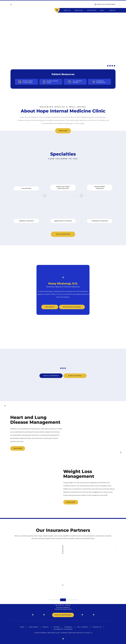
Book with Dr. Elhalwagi (72, 307)
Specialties (79, 10)
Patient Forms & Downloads (28, 82)
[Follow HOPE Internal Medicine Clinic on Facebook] (33, 615)
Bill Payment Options (77, 82)
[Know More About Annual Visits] (114, 66)
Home (59, 10)
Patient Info (92, 10)
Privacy (46, 627)
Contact (112, 10)
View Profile (50, 307)
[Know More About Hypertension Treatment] (108, 66)
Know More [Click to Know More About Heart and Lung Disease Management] (18, 448)
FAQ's (102, 10)
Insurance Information (101, 82)
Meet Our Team (63, 260)
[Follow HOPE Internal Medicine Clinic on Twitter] (44, 615)
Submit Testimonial (75, 376)
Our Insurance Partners (63, 530)
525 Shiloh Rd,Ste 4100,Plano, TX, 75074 (63, 591)
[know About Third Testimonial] (65, 368)
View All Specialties (63, 234)
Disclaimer (33, 627)
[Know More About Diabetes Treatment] (112, 66)
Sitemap (57, 627)
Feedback (68, 627)
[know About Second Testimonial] (63, 368)
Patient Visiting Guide (52, 82)
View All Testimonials (51, 376)
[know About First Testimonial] (61, 368)
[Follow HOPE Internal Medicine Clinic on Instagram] (82, 615)
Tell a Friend (82, 627)
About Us (67, 10)
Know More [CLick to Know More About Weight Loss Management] (71, 502)
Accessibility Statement (63, 629)
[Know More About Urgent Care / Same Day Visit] (110, 66)
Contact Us (97, 627)
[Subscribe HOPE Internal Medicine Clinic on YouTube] (94, 615)
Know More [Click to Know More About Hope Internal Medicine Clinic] (63, 131)
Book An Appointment (106, 4)
